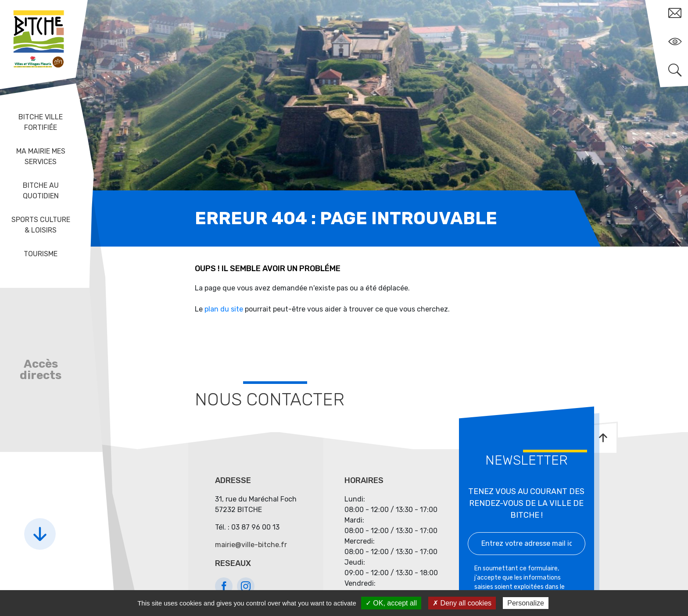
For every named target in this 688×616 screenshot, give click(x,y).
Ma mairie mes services (41, 156)
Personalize (526, 603)
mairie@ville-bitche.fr (251, 545)
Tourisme (41, 254)
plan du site (224, 309)
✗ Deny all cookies (462, 603)
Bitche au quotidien (41, 191)
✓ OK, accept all (391, 603)
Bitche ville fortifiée (41, 122)
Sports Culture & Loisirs (41, 225)
